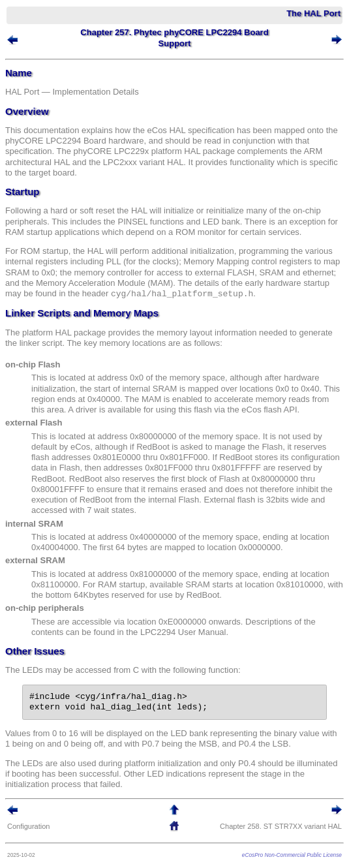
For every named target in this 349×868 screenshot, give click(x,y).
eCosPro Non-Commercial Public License (292, 855)
